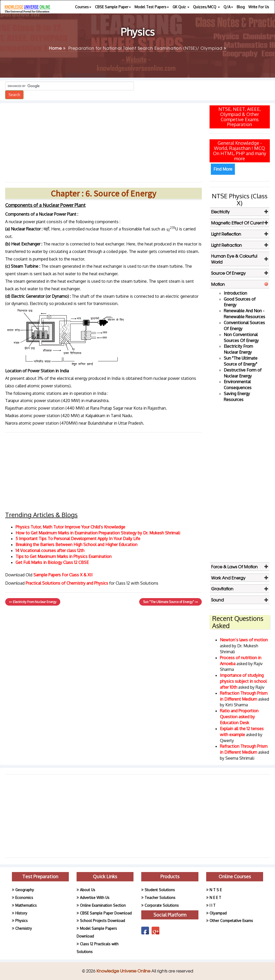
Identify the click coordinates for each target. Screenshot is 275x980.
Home (57, 48)
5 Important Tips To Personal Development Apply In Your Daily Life (78, 539)
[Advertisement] (103, 141)
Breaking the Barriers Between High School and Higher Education (76, 545)
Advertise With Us (95, 898)
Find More (223, 169)
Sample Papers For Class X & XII (63, 575)
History (21, 913)
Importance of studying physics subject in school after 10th (243, 681)
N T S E (216, 890)
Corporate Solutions (162, 905)
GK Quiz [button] (181, 7)
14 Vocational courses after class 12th (50, 550)
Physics (21, 921)
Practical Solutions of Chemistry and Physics (67, 583)
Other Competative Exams (231, 921)
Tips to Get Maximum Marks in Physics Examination (64, 556)
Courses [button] (83, 7)
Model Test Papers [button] (152, 7)
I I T (213, 905)
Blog (241, 7)
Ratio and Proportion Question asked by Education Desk (239, 717)
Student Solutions (160, 890)
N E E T (215, 898)
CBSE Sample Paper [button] (113, 7)
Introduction (235, 293)
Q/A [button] (228, 7)
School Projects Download (102, 921)
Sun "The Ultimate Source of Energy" (170, 602)
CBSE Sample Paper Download (106, 913)
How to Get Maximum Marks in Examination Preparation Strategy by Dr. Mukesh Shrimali (98, 533)
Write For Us (259, 7)
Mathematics (26, 905)
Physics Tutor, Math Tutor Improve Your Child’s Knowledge (70, 527)
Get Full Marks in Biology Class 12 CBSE (52, 562)
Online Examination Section (103, 905)
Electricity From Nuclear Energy (33, 602)
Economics (24, 898)
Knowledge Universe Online (124, 971)
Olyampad (218, 913)
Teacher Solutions (160, 898)
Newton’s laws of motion (244, 640)
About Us (88, 890)
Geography (25, 890)
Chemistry (24, 928)
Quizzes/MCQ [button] (206, 7)
